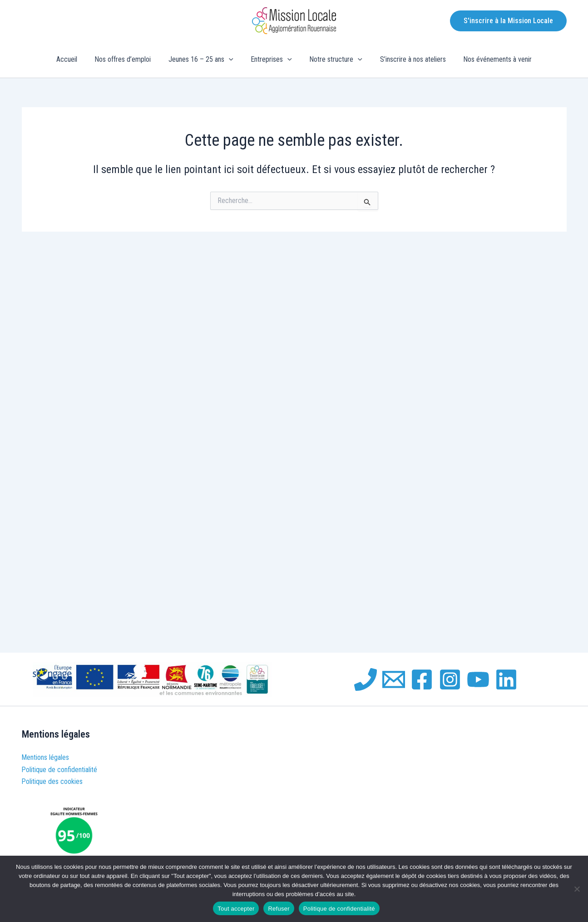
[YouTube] (478, 679)
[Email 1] (394, 679)
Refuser (279, 909)
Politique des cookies (52, 781)
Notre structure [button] (333, 59)
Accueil (76, 59)
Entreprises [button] (271, 59)
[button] (508, 21)
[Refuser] (577, 889)
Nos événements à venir (488, 59)
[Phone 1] (366, 679)
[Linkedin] (506, 679)
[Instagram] (450, 679)
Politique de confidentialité (60, 770)
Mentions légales (46, 757)
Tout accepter (236, 909)
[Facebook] (422, 679)
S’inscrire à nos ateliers (407, 59)
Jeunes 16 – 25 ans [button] (204, 59)
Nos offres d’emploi (129, 59)
